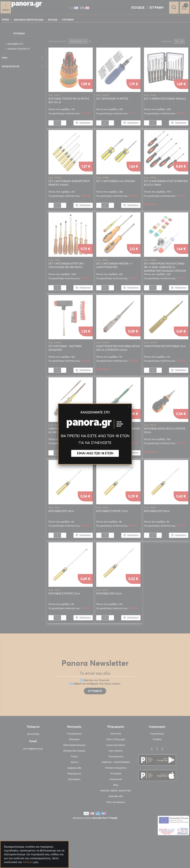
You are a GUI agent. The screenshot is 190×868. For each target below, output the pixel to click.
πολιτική (28, 862)
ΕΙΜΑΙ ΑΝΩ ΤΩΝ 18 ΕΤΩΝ (95, 453)
